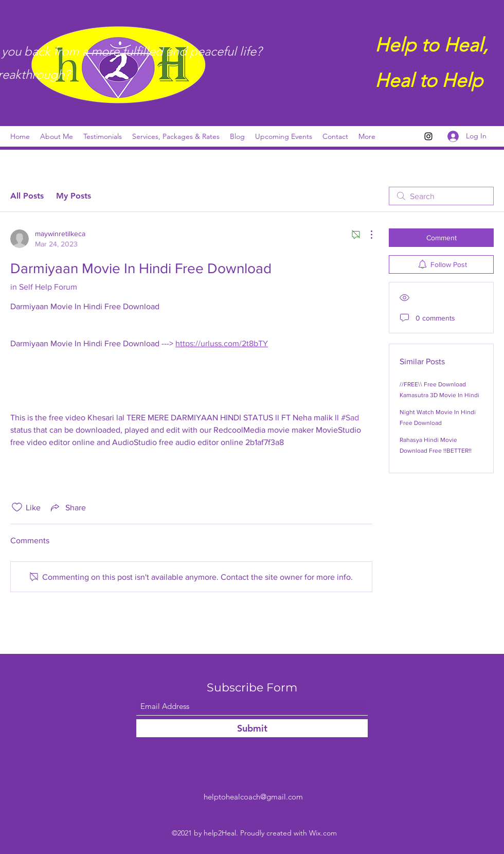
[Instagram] (428, 136)
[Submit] (252, 728)
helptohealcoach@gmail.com (253, 797)
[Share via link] (67, 507)
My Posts (74, 196)
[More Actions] (366, 235)
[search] (441, 196)
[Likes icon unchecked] (17, 507)
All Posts (27, 196)
